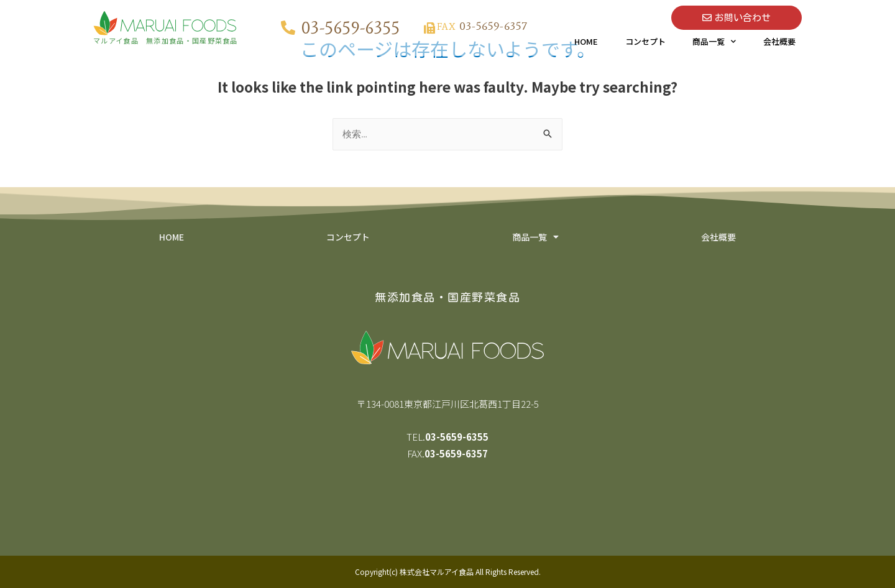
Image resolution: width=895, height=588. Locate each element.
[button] (737, 18)
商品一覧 (714, 42)
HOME (586, 41)
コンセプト (645, 41)
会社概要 (779, 41)
